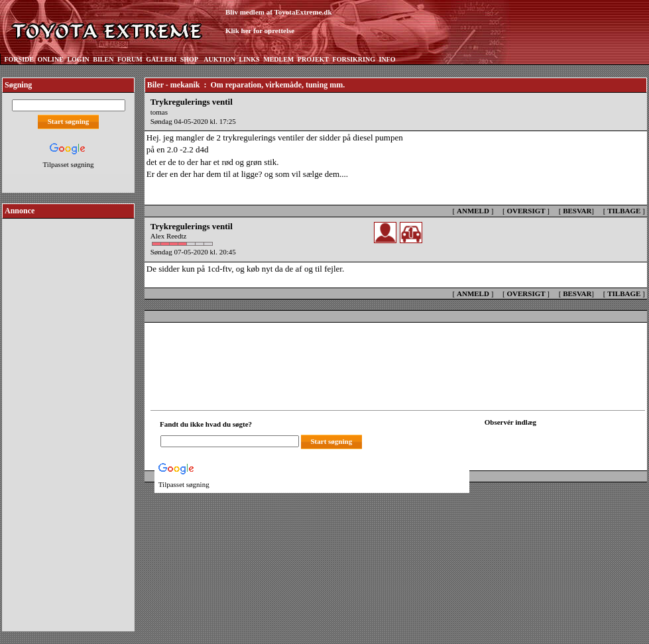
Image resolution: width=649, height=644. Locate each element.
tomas (159, 112)
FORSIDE (19, 59)
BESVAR (577, 211)
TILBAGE (624, 211)
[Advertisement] (68, 420)
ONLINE (50, 59)
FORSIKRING (354, 59)
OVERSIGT (526, 211)
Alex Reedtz (169, 236)
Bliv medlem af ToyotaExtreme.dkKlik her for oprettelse (279, 22)
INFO (387, 59)
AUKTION (219, 59)
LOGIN (78, 59)
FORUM (130, 59)
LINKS (250, 59)
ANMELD (473, 211)
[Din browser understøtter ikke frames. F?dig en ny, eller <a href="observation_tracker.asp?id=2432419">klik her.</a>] (544, 440)
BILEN (103, 59)
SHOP (189, 59)
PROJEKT (313, 59)
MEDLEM (278, 59)
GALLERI (161, 59)
